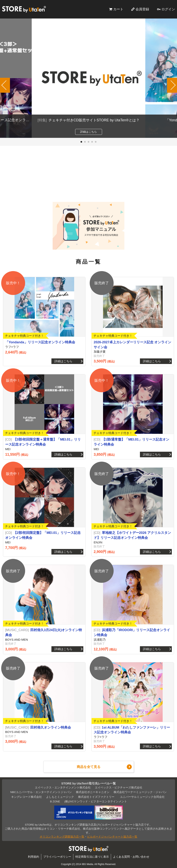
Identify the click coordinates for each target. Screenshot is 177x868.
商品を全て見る (89, 767)
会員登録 (142, 9)
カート (118, 9)
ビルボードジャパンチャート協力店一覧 (112, 837)
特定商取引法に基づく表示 (92, 857)
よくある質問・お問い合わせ (131, 857)
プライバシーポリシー (57, 857)
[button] (81, 142)
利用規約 (33, 857)
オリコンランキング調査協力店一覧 (62, 837)
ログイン (168, 9)
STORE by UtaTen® (24, 9)
